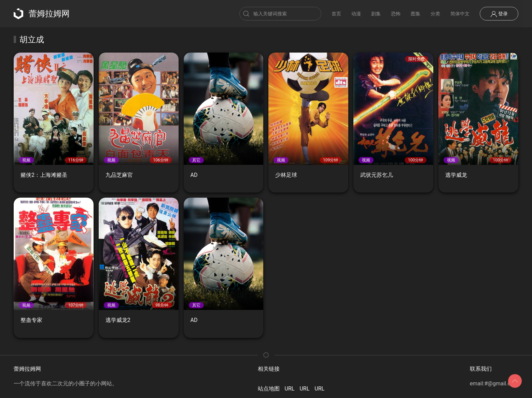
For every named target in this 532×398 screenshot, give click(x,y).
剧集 (376, 14)
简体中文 (460, 14)
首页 (336, 14)
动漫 (356, 14)
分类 (435, 14)
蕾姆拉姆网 (42, 14)
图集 (416, 14)
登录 (499, 14)
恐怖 (396, 14)
